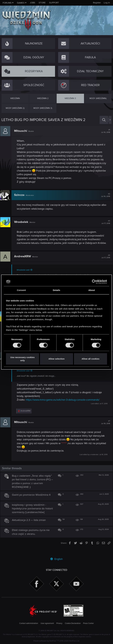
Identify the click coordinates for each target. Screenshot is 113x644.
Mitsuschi (22, 131)
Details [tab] (56, 290)
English (56, 559)
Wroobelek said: (24, 274)
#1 (104, 131)
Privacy (59, 623)
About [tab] (92, 290)
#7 (104, 426)
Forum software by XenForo (57, 641)
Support (54, 3)
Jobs (33, 3)
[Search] (104, 120)
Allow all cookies (91, 359)
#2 (104, 195)
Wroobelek (22, 222)
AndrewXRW (24, 260)
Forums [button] (7, 3)
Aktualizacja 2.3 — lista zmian (30, 528)
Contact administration (29, 623)
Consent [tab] (21, 290)
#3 (105, 222)
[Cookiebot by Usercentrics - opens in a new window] (94, 282)
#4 (105, 260)
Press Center (88, 623)
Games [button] (21, 3)
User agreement (47, 623)
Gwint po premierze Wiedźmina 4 (33, 498)
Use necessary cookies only (22, 359)
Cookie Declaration (73, 623)
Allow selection (56, 359)
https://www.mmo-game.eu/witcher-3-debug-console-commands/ (64, 403)
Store (42, 3)
